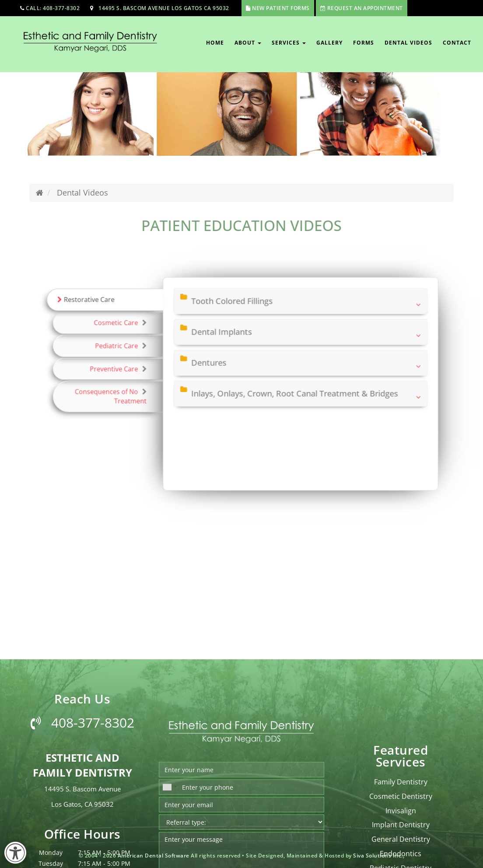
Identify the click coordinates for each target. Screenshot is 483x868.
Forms (364, 43)
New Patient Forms (281, 8)
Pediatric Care (140, 352)
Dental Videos (408, 43)
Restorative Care (111, 313)
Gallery (329, 43)
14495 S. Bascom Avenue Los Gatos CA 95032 (164, 8)
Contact (457, 43)
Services (289, 43)
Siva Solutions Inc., (379, 856)
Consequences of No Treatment (132, 394)
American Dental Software (154, 856)
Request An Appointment (365, 8)
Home (215, 43)
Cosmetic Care (140, 332)
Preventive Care (138, 371)
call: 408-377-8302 (53, 8)
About (248, 43)
